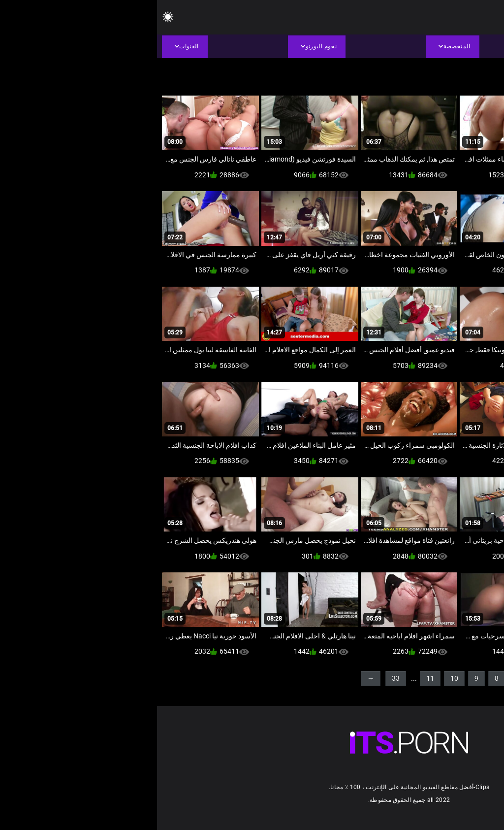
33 (239, 678)
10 (297, 678)
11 (273, 678)
